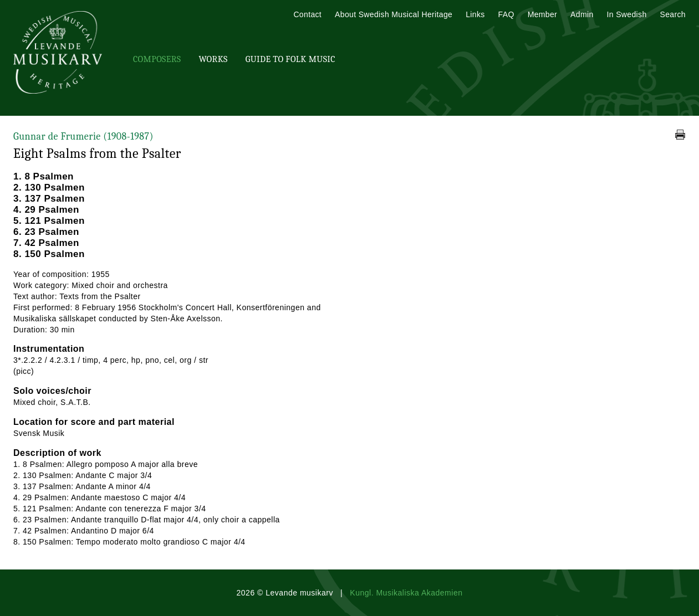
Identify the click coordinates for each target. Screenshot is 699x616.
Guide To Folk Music (290, 59)
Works (213, 59)
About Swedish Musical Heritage (394, 14)
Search (673, 14)
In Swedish (627, 14)
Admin (582, 14)
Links (475, 14)
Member (542, 14)
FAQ (506, 14)
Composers (157, 59)
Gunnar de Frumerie (83, 137)
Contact (307, 14)
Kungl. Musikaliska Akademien (406, 593)
